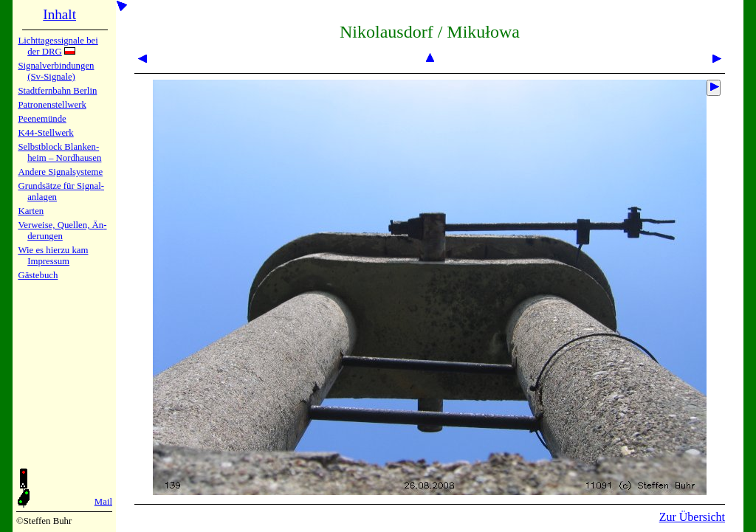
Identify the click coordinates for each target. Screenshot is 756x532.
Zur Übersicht (692, 517)
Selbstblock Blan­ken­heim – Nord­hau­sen (59, 152)
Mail (103, 502)
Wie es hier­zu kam (53, 250)
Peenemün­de (42, 119)
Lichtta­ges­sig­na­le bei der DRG (58, 46)
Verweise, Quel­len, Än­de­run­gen (62, 231)
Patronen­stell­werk (52, 105)
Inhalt (59, 14)
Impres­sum (48, 261)
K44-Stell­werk (45, 133)
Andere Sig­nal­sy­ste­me (60, 172)
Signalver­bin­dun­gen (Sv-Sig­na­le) (56, 71)
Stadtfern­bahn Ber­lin (57, 91)
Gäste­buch (38, 275)
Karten (31, 211)
